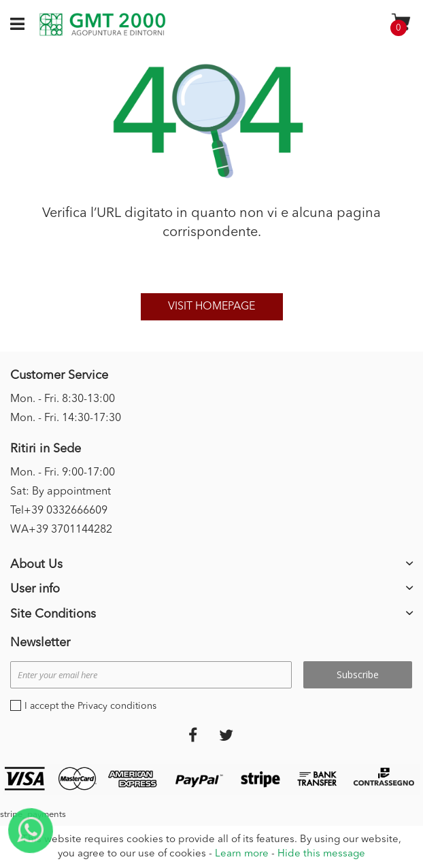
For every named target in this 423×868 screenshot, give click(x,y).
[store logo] (102, 24)
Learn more (242, 854)
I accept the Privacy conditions (90, 706)
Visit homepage (211, 307)
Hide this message (321, 854)
